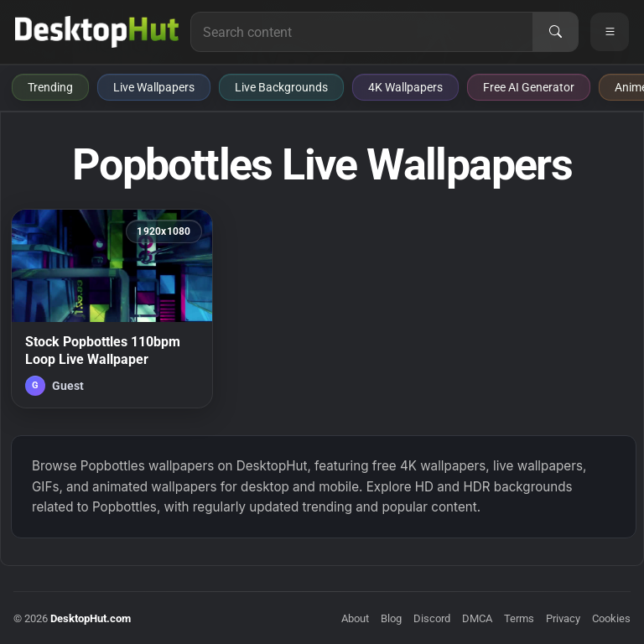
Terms (519, 618)
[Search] (555, 32)
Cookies (611, 618)
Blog (391, 618)
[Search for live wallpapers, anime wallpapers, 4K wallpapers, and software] (362, 32)
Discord (432, 618)
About (355, 618)
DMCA (477, 618)
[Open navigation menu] (610, 32)
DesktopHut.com (91, 618)
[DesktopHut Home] (97, 32)
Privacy (563, 618)
